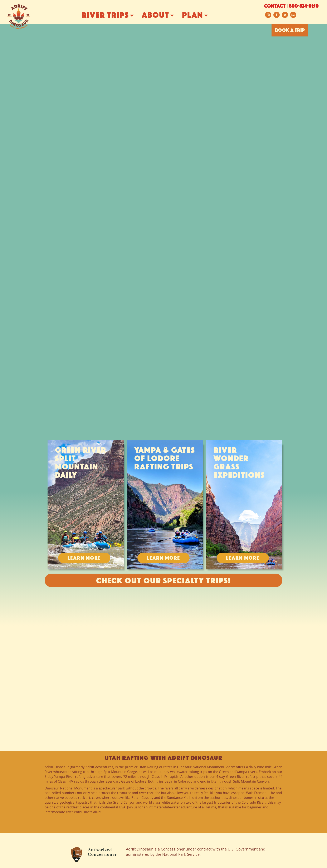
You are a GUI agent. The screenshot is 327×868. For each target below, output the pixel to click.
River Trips (113, 16)
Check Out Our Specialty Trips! (163, 581)
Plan (200, 16)
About (163, 16)
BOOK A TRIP (290, 31)
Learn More (84, 558)
